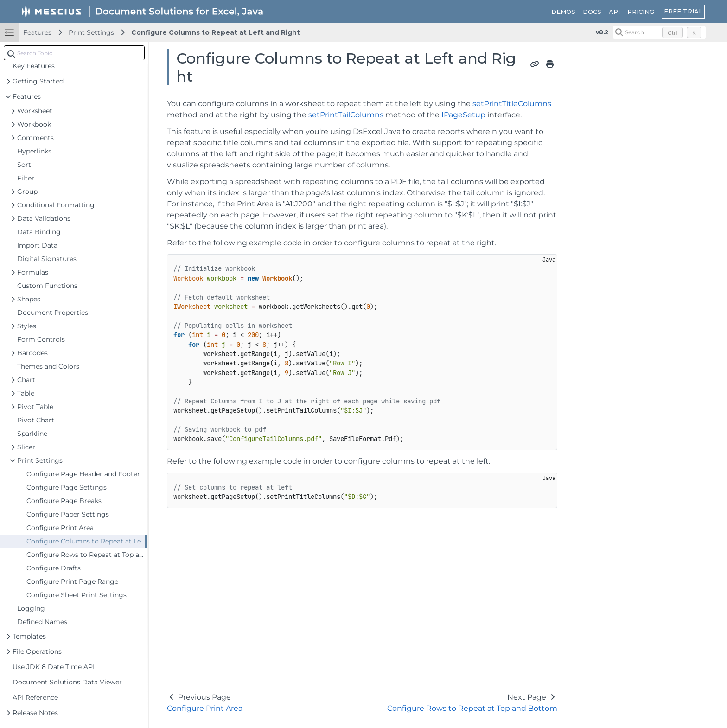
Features (37, 32)
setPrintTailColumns (346, 115)
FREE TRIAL (683, 11)
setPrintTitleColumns (512, 104)
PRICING (641, 12)
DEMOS (563, 12)
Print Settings (91, 32)
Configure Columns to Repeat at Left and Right (216, 32)
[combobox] (74, 53)
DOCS (592, 12)
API (614, 12)
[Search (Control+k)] (659, 32)
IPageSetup (463, 115)
